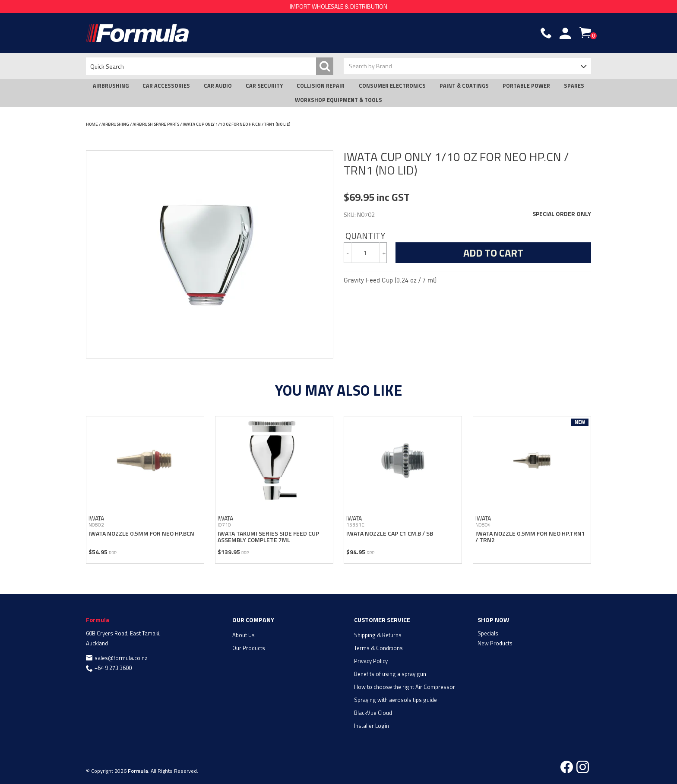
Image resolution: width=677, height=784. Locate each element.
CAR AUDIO (218, 86)
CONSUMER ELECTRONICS (392, 86)
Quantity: (365, 236)
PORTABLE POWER (526, 86)
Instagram (583, 767)
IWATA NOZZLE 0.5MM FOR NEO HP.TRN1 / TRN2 (530, 536)
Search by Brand (370, 66)
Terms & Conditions (378, 648)
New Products (495, 643)
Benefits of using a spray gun (390, 674)
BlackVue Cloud (373, 713)
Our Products (249, 648)
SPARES (574, 86)
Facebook (567, 767)
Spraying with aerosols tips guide (395, 700)
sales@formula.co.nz (121, 658)
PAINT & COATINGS (464, 86)
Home (92, 124)
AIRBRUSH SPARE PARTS (156, 124)
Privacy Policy (371, 661)
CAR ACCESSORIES (166, 86)
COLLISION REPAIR (321, 86)
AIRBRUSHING (111, 86)
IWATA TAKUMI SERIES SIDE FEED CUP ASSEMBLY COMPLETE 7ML (268, 536)
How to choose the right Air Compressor (405, 687)
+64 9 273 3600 (113, 668)
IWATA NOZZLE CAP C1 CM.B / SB (390, 533)
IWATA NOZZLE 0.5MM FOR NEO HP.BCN (141, 533)
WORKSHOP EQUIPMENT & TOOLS (338, 100)
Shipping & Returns (378, 635)
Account (565, 33)
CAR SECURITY (264, 86)
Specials (488, 633)
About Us (244, 635)
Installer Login (372, 726)
